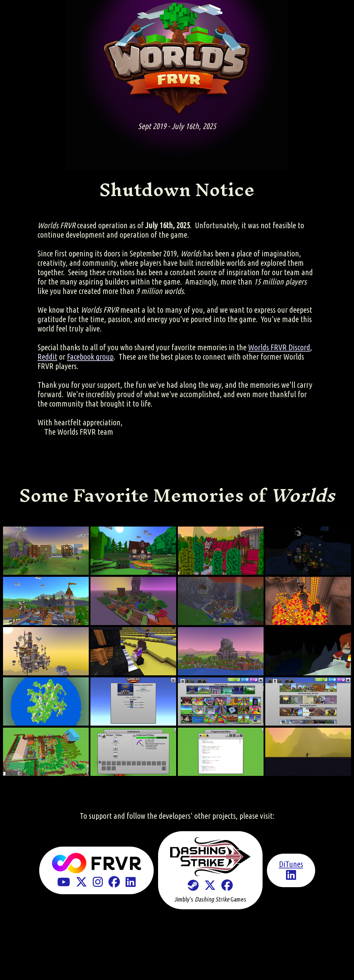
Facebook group (90, 357)
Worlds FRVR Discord (279, 347)
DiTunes (291, 864)
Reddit (47, 357)
